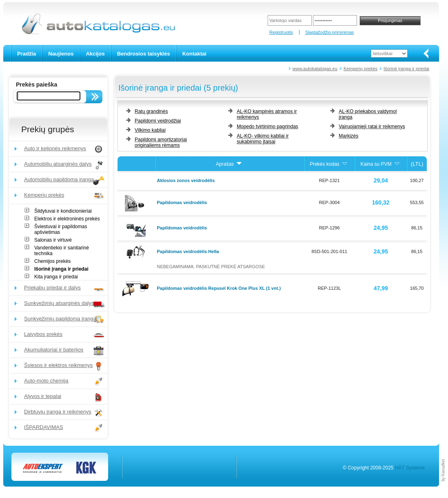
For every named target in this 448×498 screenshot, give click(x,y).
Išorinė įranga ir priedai (406, 69)
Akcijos (95, 54)
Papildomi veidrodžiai (158, 121)
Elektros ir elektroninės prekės (67, 219)
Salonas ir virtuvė (53, 240)
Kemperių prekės (360, 69)
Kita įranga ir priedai (56, 277)
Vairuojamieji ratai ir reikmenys (372, 127)
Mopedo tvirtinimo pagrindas (267, 127)
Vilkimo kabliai (150, 130)
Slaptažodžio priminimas (329, 32)
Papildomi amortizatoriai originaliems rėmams (161, 142)
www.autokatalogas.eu (315, 69)
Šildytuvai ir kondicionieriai (63, 211)
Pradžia (27, 54)
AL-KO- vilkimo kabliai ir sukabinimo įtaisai (263, 139)
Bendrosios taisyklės (144, 54)
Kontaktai (194, 54)
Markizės (348, 136)
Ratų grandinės (151, 111)
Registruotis (281, 32)
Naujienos (61, 54)
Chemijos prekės (52, 261)
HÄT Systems (410, 468)
